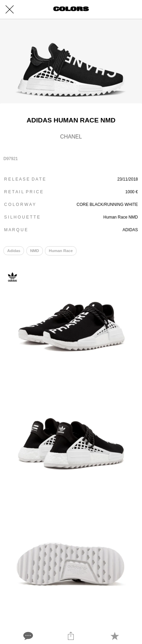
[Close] (10, 10)
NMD (35, 251)
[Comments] (27, 636)
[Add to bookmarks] (115, 636)
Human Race (61, 251)
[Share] (71, 636)
